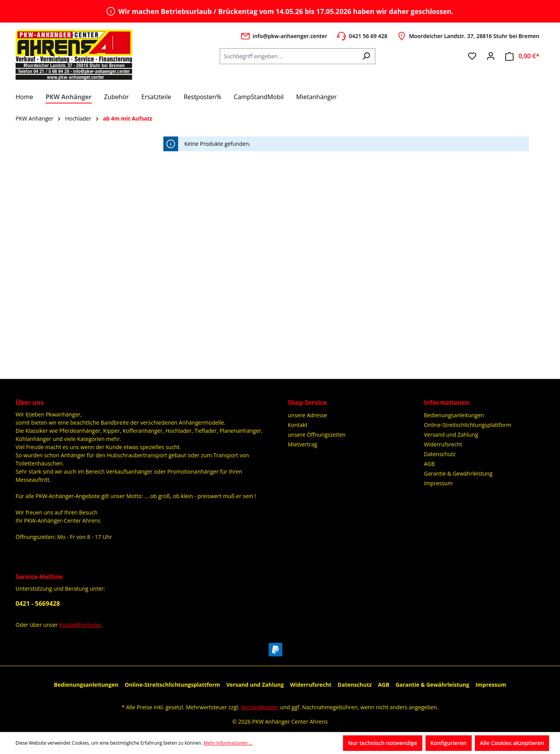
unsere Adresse (307, 415)
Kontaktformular (80, 625)
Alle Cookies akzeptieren (512, 743)
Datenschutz (440, 454)
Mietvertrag (303, 444)
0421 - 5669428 (38, 604)
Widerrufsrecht (443, 444)
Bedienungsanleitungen (454, 415)
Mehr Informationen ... (228, 743)
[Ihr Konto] (491, 56)
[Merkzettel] (472, 56)
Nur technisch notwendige (383, 743)
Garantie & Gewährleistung (458, 473)
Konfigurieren (449, 743)
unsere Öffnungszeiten (317, 435)
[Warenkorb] (522, 56)
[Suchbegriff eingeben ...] (289, 56)
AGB (429, 464)
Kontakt (298, 425)
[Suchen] (366, 56)
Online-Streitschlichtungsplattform (468, 425)
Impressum (438, 483)
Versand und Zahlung (451, 435)
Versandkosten (260, 707)
